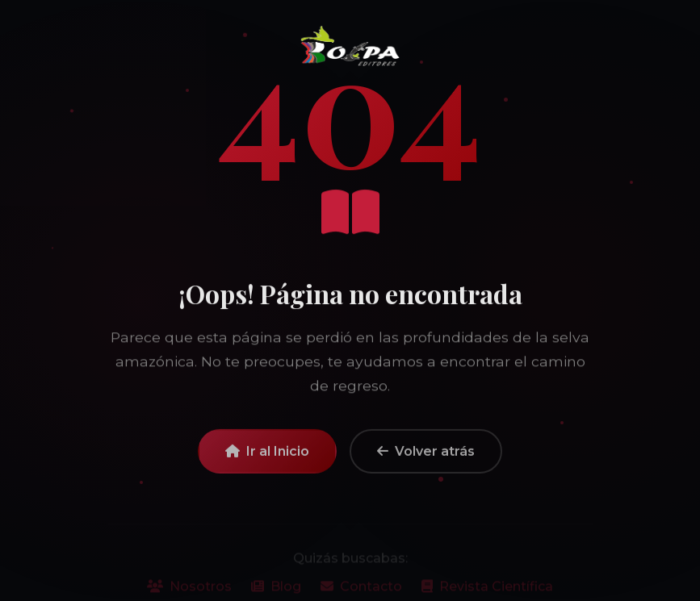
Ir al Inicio (267, 457)
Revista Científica (487, 592)
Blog (276, 592)
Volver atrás (426, 457)
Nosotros (189, 592)
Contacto (361, 592)
